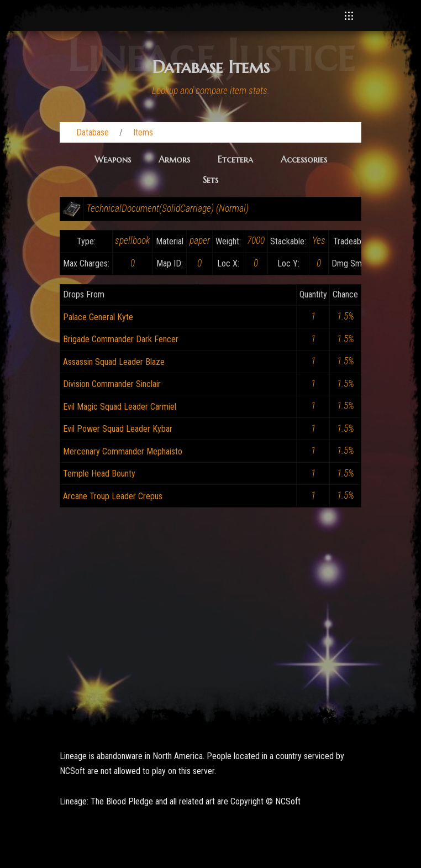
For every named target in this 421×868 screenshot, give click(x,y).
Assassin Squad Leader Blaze (114, 362)
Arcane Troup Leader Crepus (113, 496)
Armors (174, 159)
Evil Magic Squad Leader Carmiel (120, 407)
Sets (211, 180)
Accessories (304, 159)
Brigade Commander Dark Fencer (121, 339)
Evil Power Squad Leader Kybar (118, 429)
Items (143, 132)
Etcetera (235, 159)
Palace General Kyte (98, 317)
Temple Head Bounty (99, 474)
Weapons (113, 159)
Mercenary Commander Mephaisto (123, 451)
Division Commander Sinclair (112, 384)
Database (93, 132)
